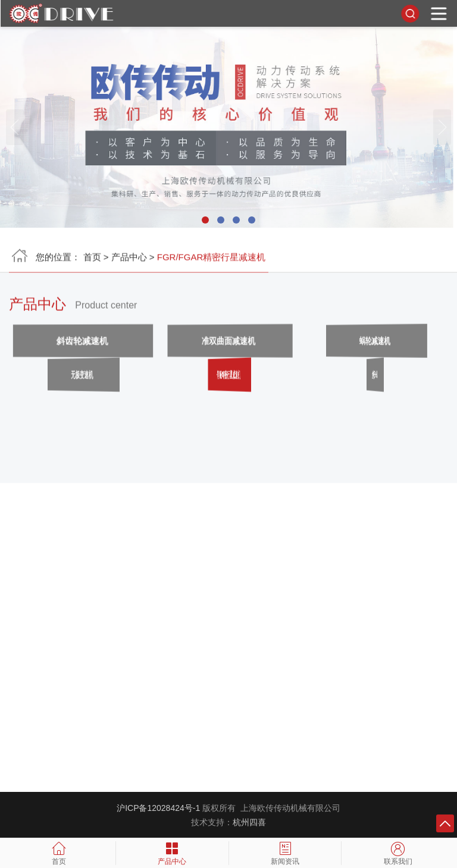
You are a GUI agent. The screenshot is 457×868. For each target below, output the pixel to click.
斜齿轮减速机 (83, 345)
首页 (92, 261)
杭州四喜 (249, 822)
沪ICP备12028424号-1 (158, 808)
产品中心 (129, 261)
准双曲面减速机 (228, 345)
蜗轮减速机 (375, 345)
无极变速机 (82, 379)
